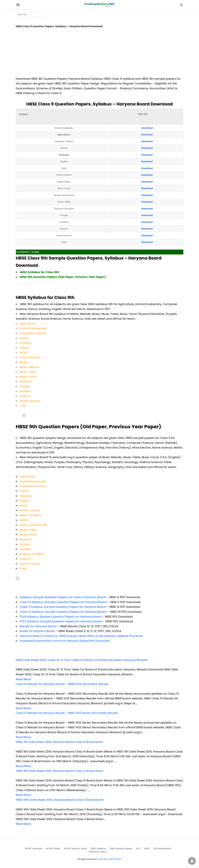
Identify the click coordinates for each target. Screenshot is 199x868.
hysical (26, 539)
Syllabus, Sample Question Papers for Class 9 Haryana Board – (64, 597)
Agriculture (28, 324)
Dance (24, 491)
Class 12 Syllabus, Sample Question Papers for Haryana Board (63, 612)
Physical (26, 382)
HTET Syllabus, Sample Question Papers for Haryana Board (61, 621)
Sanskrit (25, 391)
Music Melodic (30, 367)
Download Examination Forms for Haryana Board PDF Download (65, 641)
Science (25, 396)
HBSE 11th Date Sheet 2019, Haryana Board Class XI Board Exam (60, 771)
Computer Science (33, 333)
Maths (24, 362)
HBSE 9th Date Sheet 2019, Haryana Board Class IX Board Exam (60, 742)
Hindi (23, 352)
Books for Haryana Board (38, 631)
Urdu (23, 569)
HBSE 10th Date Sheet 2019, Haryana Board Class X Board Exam (60, 800)
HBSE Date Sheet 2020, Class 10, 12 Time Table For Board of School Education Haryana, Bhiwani (82, 660)
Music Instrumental (33, 525)
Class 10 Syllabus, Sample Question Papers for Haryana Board (63, 602)
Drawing (26, 343)
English (25, 348)
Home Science (30, 357)
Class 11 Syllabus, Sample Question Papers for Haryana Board (63, 607)
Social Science (30, 401)
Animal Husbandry (33, 328)
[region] (100, 51)
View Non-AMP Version (110, 859)
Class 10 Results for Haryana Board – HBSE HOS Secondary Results (62, 684)
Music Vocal (28, 377)
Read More (23, 679)
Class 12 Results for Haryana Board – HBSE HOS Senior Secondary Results (67, 713)
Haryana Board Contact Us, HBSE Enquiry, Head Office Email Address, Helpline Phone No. (81, 636)
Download (147, 128)
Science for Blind (32, 554)
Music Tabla (28, 530)
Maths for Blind (30, 515)
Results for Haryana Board (38, 626)
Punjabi (25, 386)
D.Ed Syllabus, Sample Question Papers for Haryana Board (61, 617)
